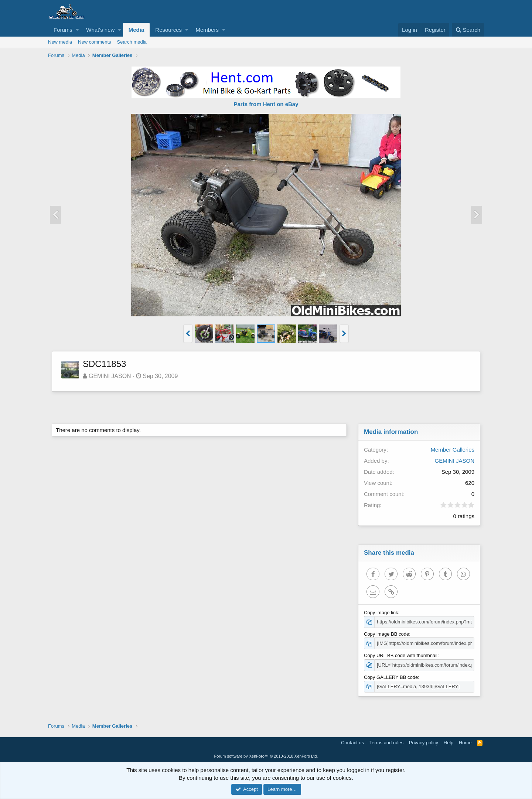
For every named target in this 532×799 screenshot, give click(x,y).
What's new (100, 30)
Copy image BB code (386, 634)
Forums (63, 30)
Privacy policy (424, 743)
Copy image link (381, 613)
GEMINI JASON (110, 376)
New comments (95, 42)
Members (207, 30)
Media (137, 30)
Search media (132, 42)
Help (449, 743)
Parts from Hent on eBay (266, 104)
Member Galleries (453, 450)
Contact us (352, 743)
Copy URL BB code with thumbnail (401, 655)
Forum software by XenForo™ (266, 756)
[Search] (468, 30)
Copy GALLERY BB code (391, 677)
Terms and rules (386, 743)
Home (465, 743)
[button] (77, 30)
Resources (168, 30)
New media (60, 42)
